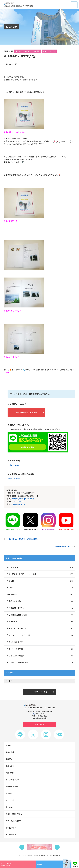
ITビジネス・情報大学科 (41, 663)
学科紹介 (9, 760)
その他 (41, 581)
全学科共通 (41, 622)
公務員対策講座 (12, 787)
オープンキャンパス (14, 780)
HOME (8, 746)
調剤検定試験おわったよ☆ (64, 546)
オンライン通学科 (41, 649)
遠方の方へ (10, 808)
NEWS (41, 588)
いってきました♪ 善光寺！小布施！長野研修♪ (22, 539)
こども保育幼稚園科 (41, 656)
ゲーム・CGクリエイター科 (41, 636)
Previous (22, 848)
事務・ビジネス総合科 (41, 629)
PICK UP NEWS (39, 567)
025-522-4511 (42, 716)
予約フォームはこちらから (26, 413)
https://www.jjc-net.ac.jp (23, 499)
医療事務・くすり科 (41, 608)
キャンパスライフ (49, 51)
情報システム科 (41, 601)
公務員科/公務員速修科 (41, 615)
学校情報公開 (11, 835)
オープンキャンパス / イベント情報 (28, 51)
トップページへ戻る (39, 692)
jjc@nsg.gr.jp (13, 465)
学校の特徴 (10, 753)
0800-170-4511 (14, 479)
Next (57, 848)
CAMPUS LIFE (39, 595)
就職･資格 (10, 766)
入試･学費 (10, 773)
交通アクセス (40, 725)
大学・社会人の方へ (14, 821)
